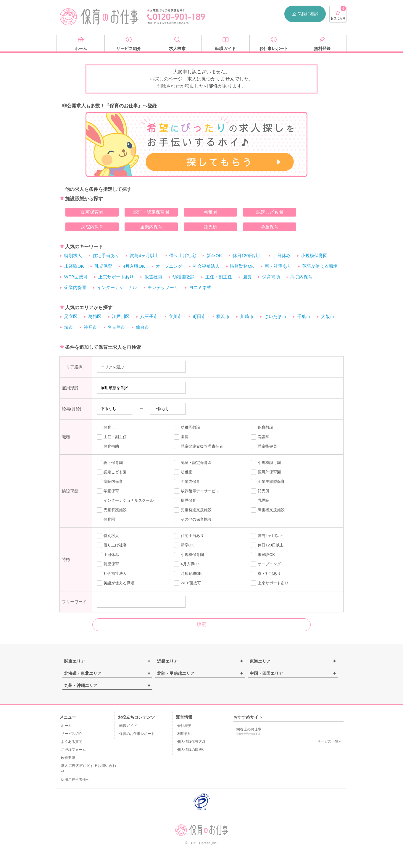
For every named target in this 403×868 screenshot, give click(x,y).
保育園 (106, 519)
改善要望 (68, 758)
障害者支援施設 (268, 510)
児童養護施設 (112, 510)
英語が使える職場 (320, 266)
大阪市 (328, 316)
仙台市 (142, 327)
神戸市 (90, 327)
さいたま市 (275, 316)
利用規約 (184, 734)
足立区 (71, 316)
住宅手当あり (106, 255)
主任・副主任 (219, 277)
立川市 (175, 316)
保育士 (106, 427)
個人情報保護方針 (191, 742)
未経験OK (74, 266)
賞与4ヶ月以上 (144, 255)
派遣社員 (153, 277)
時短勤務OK (242, 266)
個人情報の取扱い (191, 750)
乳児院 (260, 501)
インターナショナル (117, 287)
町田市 (199, 316)
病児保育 (185, 501)
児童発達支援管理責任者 (199, 446)
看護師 (260, 437)
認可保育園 (92, 212)
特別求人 (73, 255)
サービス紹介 (72, 734)
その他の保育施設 (193, 519)
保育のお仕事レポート (137, 734)
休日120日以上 (247, 255)
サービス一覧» (329, 741)
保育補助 (271, 277)
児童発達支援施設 (193, 510)
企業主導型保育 (268, 482)
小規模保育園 (314, 255)
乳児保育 (103, 266)
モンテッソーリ (163, 287)
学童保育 (270, 227)
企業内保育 (151, 227)
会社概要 (184, 726)
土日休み (282, 255)
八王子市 (149, 316)
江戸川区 (121, 316)
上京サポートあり (116, 277)
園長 (247, 277)
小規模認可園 (266, 463)
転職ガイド (128, 726)
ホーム (66, 726)
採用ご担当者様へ (75, 780)
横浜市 (223, 316)
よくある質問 (72, 742)
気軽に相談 (305, 14)
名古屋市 (116, 327)
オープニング (169, 266)
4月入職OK (134, 266)
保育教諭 (262, 427)
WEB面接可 (76, 277)
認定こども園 (270, 212)
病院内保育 (92, 227)
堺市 (69, 327)
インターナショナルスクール (125, 501)
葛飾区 (95, 316)
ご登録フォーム (73, 750)
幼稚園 (211, 212)
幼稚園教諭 (184, 277)
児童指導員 (264, 446)
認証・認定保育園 (151, 212)
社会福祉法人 (206, 266)
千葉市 (304, 316)
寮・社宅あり (278, 266)
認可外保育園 (266, 472)
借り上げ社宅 (183, 255)
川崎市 (247, 316)
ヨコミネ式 (200, 287)
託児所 (211, 227)
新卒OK (214, 255)
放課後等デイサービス (197, 491)
